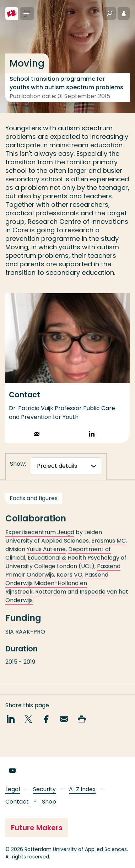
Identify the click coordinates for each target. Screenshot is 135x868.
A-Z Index (82, 789)
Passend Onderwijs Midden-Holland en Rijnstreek (57, 589)
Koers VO (69, 581)
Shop (49, 802)
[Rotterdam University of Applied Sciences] (12, 13)
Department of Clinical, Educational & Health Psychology (62, 559)
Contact (17, 802)
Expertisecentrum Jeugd (40, 538)
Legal (13, 789)
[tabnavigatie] (66, 466)
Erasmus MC (109, 547)
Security (44, 789)
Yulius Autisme (46, 555)
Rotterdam (51, 598)
